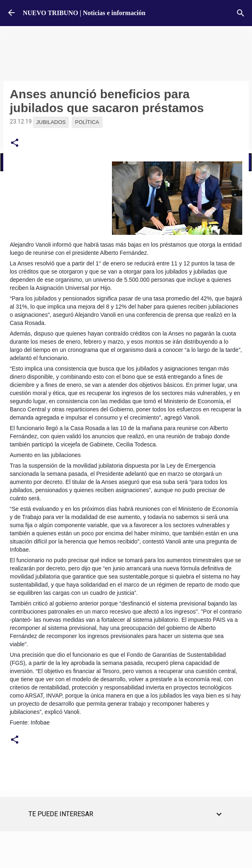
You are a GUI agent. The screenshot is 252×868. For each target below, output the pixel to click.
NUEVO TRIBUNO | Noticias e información (84, 13)
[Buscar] (241, 13)
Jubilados (51, 122)
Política (87, 122)
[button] (15, 143)
